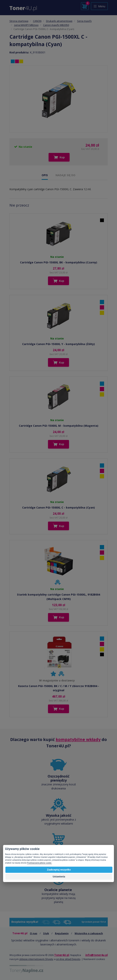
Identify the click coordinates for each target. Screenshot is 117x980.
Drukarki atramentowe (59, 21)
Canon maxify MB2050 (56, 25)
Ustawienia (59, 877)
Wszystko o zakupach (89, 933)
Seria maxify (84, 21)
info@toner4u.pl (97, 955)
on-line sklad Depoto (68, 959)
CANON (37, 21)
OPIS (45, 175)
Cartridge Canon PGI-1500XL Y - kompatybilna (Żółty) (58, 344)
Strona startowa (19, 21)
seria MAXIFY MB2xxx (26, 25)
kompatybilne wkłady (78, 739)
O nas (34, 933)
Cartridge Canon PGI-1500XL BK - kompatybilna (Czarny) (59, 262)
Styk (46, 933)
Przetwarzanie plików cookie (39, 863)
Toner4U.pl (62, 955)
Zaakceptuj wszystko (59, 870)
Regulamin (62, 933)
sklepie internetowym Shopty (36, 959)
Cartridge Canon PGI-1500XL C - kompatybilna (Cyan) (58, 507)
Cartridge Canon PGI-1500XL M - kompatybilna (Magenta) (59, 426)
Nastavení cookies (94, 959)
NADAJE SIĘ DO (65, 175)
